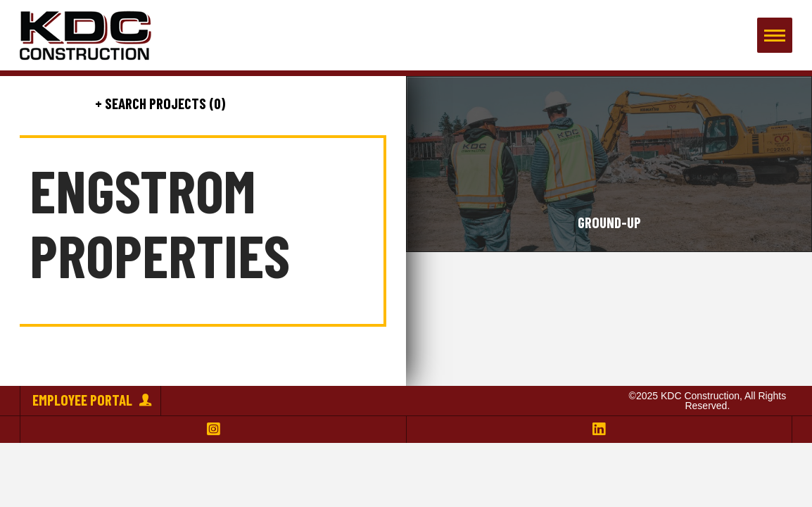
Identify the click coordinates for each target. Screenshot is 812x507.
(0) (216, 103)
